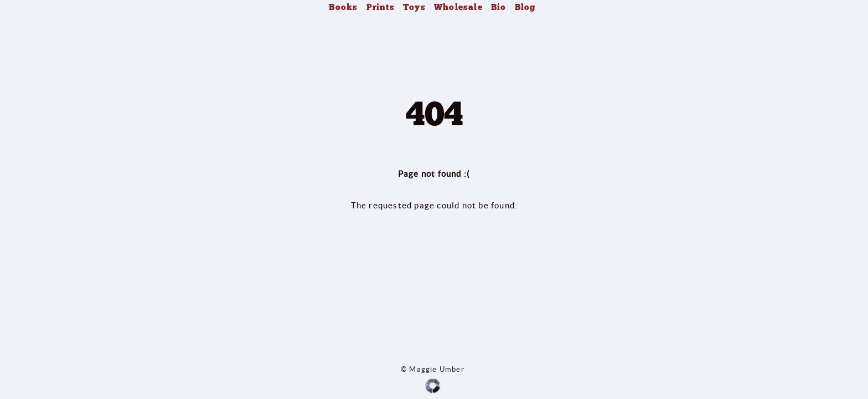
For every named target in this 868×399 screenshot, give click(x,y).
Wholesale (458, 7)
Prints (381, 7)
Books (343, 7)
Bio (499, 7)
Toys (414, 7)
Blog (526, 7)
